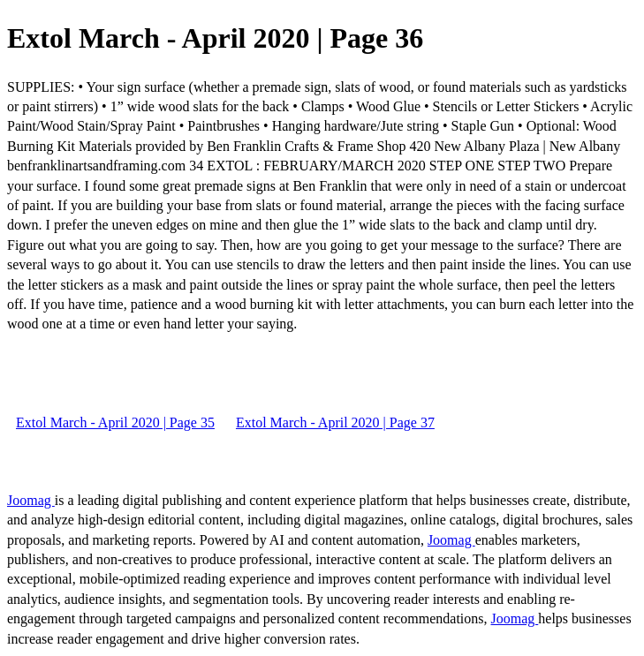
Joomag (31, 500)
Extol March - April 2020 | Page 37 (335, 422)
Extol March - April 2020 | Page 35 (115, 422)
